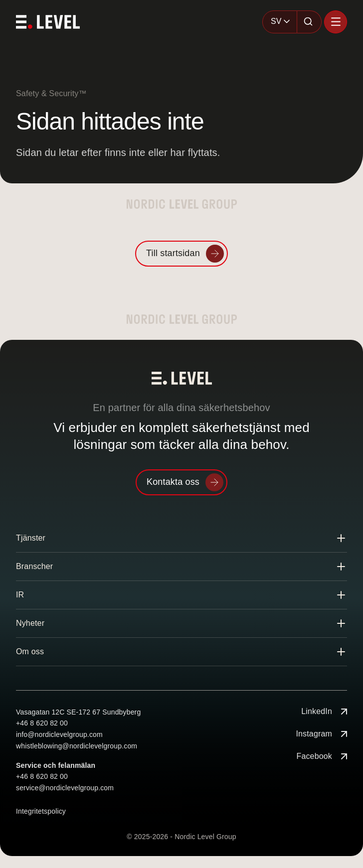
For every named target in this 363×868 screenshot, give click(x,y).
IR (20, 595)
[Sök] (309, 22)
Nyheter (30, 623)
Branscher (34, 566)
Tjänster (31, 538)
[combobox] (280, 22)
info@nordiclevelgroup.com (59, 734)
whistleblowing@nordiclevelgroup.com (77, 746)
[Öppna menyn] (336, 22)
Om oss (30, 651)
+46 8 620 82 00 (42, 723)
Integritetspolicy (41, 811)
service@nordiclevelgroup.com (65, 788)
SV (276, 21)
